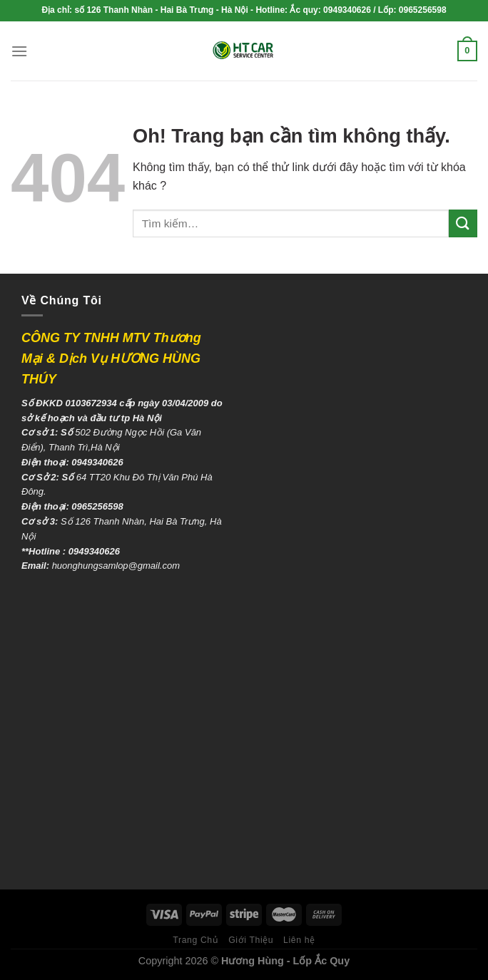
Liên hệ (299, 940)
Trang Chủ (195, 940)
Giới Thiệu (251, 940)
